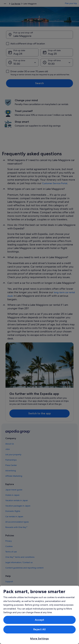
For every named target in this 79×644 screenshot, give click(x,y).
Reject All (39, 629)
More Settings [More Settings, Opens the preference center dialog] (39, 639)
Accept (39, 620)
